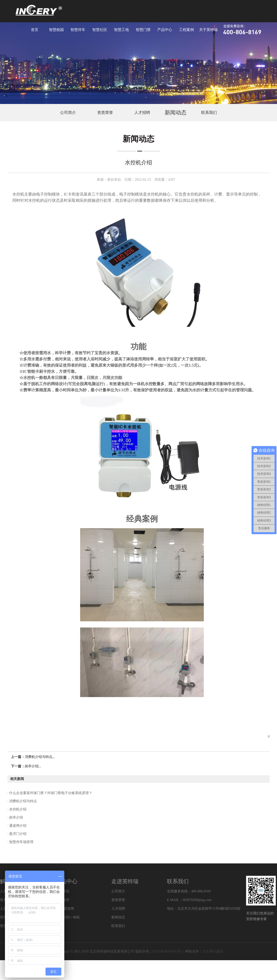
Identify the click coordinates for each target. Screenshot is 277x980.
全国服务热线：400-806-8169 (189, 891)
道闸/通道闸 (65, 909)
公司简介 (68, 113)
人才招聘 (142, 113)
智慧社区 (100, 30)
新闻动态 (176, 113)
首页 (35, 30)
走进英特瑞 (125, 881)
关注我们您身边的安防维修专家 (260, 916)
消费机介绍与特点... (40, 757)
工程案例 (186, 30)
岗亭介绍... (33, 766)
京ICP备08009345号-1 (168, 951)
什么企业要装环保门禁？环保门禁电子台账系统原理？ (50, 793)
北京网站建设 (213, 951)
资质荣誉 (105, 113)
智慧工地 (121, 30)
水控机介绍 (18, 809)
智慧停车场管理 (21, 842)
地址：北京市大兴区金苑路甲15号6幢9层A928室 (204, 909)
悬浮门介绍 (18, 834)
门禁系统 (63, 891)
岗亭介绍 (16, 817)
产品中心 (165, 30)
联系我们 (209, 113)
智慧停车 (78, 30)
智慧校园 (56, 30)
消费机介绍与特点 (23, 801)
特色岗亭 (63, 900)
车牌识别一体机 (68, 917)
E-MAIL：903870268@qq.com (189, 900)
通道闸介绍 (18, 826)
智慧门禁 (143, 30)
